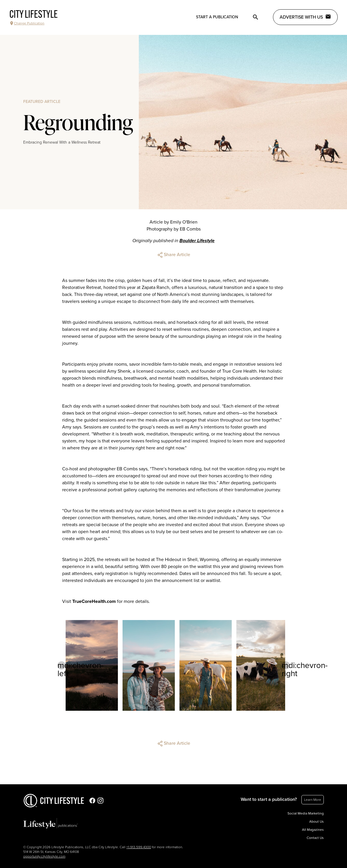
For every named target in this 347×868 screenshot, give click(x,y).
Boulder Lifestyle (197, 241)
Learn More (313, 800)
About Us (317, 821)
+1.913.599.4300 (139, 847)
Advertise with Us (305, 17)
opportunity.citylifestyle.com (44, 856)
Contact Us (315, 838)
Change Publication (27, 23)
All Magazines (313, 830)
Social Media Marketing (306, 813)
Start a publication (217, 17)
